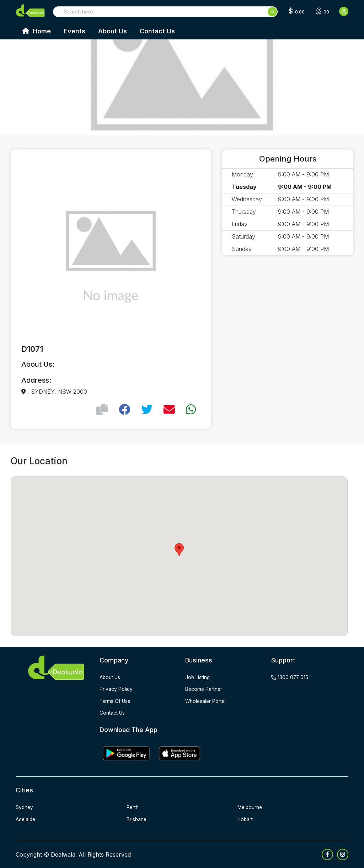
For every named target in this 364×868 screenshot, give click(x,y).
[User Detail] (344, 11)
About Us (113, 31)
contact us (112, 712)
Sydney (25, 807)
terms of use (116, 701)
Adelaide (26, 818)
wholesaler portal (206, 701)
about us (110, 677)
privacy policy (116, 689)
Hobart (245, 818)
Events (74, 31)
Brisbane (137, 818)
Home (36, 31)
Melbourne (250, 807)
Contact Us (157, 31)
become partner (204, 689)
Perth (133, 807)
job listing (198, 677)
